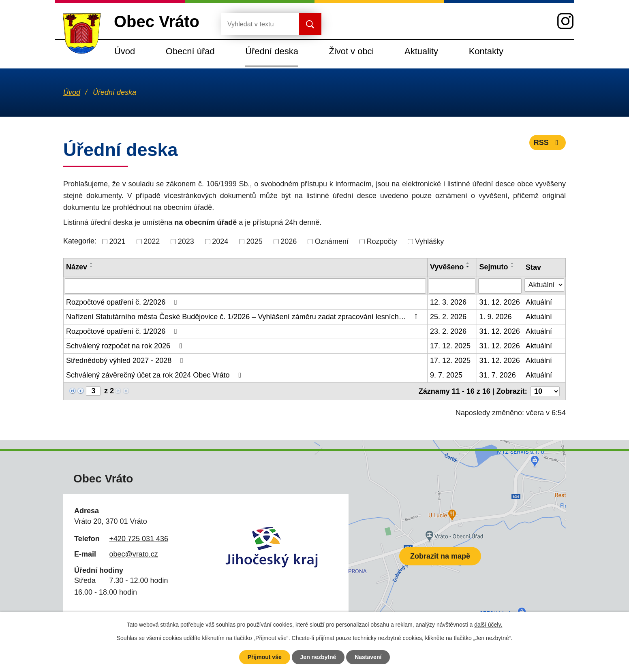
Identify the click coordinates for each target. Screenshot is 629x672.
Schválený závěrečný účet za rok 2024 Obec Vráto (155, 375)
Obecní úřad (190, 51)
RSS (548, 143)
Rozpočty (382, 241)
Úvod (125, 51)
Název (77, 267)
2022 (152, 241)
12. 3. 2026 (448, 302)
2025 (255, 241)
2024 (220, 241)
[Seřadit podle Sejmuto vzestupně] (513, 263)
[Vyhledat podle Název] (245, 286)
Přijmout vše (265, 657)
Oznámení (332, 241)
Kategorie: (80, 241)
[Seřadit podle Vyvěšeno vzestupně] (468, 263)
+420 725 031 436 (139, 539)
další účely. (488, 625)
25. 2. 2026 (448, 317)
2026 (289, 241)
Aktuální (539, 302)
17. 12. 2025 (450, 346)
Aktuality (421, 51)
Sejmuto (494, 267)
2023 (186, 241)
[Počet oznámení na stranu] (545, 391)
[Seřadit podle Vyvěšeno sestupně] (468, 267)
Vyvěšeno (447, 267)
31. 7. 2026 (498, 375)
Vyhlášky (429, 241)
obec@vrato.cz (133, 554)
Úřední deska (272, 51)
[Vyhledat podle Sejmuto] (500, 286)
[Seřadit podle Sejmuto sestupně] (513, 267)
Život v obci (351, 51)
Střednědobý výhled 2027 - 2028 (126, 361)
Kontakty (486, 51)
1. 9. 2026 (496, 317)
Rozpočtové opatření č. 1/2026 (123, 331)
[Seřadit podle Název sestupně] (92, 267)
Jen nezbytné (318, 657)
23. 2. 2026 (448, 331)
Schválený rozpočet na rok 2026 (126, 346)
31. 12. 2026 (500, 302)
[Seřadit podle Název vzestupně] (92, 263)
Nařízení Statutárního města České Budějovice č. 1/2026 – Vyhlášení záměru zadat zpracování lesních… (243, 317)
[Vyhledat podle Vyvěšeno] (452, 286)
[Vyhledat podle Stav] (544, 285)
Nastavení (368, 657)
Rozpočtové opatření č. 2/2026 (123, 302)
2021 (118, 241)
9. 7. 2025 (446, 375)
